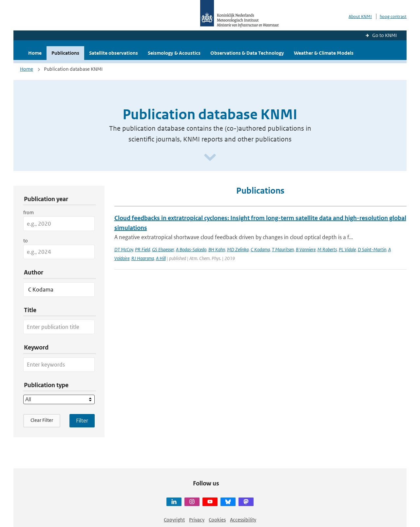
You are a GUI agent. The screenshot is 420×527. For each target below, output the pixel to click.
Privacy (197, 520)
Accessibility (243, 520)
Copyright (174, 520)
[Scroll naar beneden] (210, 158)
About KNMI (360, 17)
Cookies (217, 520)
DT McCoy (124, 249)
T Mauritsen (283, 249)
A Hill (161, 258)
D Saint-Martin (372, 249)
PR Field (143, 249)
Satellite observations (114, 53)
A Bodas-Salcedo (191, 249)
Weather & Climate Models (324, 53)
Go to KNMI (384, 35)
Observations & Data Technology (247, 53)
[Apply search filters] (82, 421)
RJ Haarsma (143, 258)
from (29, 212)
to (26, 241)
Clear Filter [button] (42, 420)
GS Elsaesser (163, 249)
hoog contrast (393, 17)
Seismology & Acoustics (174, 53)
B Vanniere (306, 249)
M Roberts (327, 249)
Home (35, 53)
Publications (65, 53)
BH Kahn (217, 249)
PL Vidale (347, 249)
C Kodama (260, 249)
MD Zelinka (238, 249)
